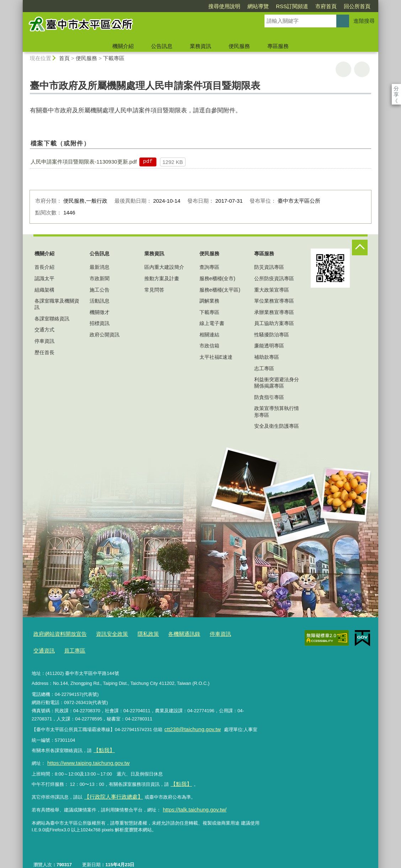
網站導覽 (217, 6)
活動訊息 (100, 301)
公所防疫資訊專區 (274, 278)
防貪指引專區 (269, 397)
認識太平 (44, 278)
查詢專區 (209, 267)
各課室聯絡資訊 (52, 319)
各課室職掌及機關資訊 (57, 304)
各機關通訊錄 (168, 633)
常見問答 (154, 290)
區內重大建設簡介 (164, 267)
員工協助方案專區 (274, 323)
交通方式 (44, 330)
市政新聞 (100, 278)
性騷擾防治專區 (272, 335)
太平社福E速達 (216, 357)
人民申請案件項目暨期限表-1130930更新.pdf (84, 162)
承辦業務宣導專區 (274, 312)
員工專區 (43, 648)
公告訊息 (162, 46)
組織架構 (44, 290)
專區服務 (278, 46)
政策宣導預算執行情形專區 (277, 411)
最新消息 (100, 267)
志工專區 (264, 368)
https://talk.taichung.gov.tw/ (190, 797)
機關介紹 (123, 46)
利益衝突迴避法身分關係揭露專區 (277, 383)
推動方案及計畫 (162, 278)
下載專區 (114, 58)
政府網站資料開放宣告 (57, 633)
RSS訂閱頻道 (251, 6)
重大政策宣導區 (272, 290)
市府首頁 (285, 6)
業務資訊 (200, 46)
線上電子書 (212, 323)
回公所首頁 (316, 6)
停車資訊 (44, 341)
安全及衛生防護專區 (277, 426)
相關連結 (209, 335)
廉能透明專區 (269, 346)
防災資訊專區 (269, 267)
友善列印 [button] (343, 69)
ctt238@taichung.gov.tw (189, 725)
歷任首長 (44, 352)
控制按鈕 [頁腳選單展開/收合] (360, 247)
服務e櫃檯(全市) (217, 278)
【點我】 (180, 775)
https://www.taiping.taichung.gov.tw (83, 755)
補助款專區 (267, 357)
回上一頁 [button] (362, 69)
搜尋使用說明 (183, 6)
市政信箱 (209, 346)
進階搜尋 (364, 21)
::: (20, 3)
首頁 (64, 58)
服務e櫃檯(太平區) (220, 290)
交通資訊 (228, 633)
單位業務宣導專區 (274, 301)
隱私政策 (135, 633)
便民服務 (239, 46)
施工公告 (100, 290)
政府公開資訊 (105, 335)
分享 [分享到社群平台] (396, 88)
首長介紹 (44, 267)
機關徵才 (100, 312)
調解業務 (209, 301)
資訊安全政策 (103, 633)
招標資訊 (100, 323)
